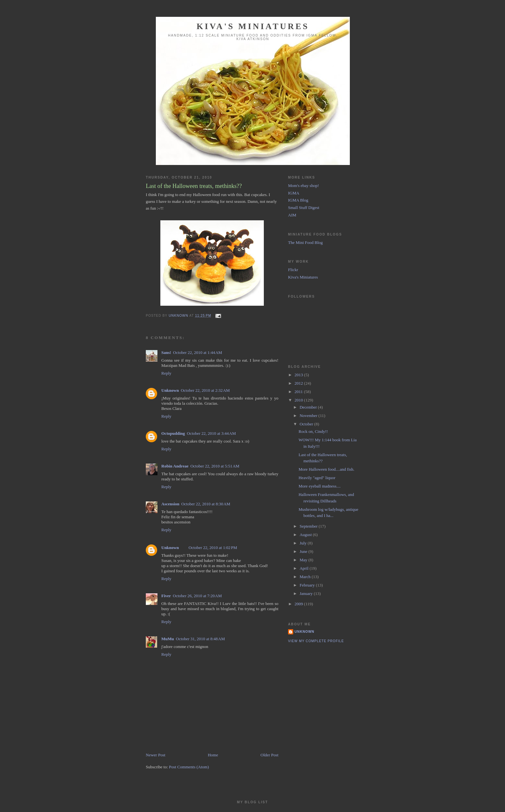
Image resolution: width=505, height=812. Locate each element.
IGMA (294, 193)
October (307, 424)
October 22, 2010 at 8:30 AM (206, 504)
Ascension (170, 504)
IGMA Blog (298, 200)
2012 (299, 383)
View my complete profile (316, 641)
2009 (299, 604)
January (307, 593)
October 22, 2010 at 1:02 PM (213, 548)
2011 (299, 392)
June (304, 551)
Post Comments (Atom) (189, 767)
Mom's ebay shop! (304, 186)
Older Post (269, 755)
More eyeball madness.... (319, 486)
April (305, 568)
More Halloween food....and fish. (326, 469)
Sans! (166, 352)
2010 (299, 400)
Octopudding (173, 433)
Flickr (293, 270)
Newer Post (156, 755)
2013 (299, 375)
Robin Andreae (175, 466)
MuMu (168, 639)
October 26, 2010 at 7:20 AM (197, 596)
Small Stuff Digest (304, 208)
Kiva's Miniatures (253, 26)
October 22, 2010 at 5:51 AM (215, 466)
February (308, 585)
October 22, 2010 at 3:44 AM (211, 433)
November (309, 416)
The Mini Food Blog (305, 242)
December (309, 407)
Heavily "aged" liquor (317, 478)
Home (213, 755)
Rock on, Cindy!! (313, 431)
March (306, 577)
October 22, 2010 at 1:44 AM (197, 352)
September (309, 526)
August (306, 535)
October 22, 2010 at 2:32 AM (205, 390)
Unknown (170, 390)
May (304, 560)
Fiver (166, 596)
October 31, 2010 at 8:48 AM (200, 639)
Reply (166, 373)
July (304, 543)
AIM (292, 215)
